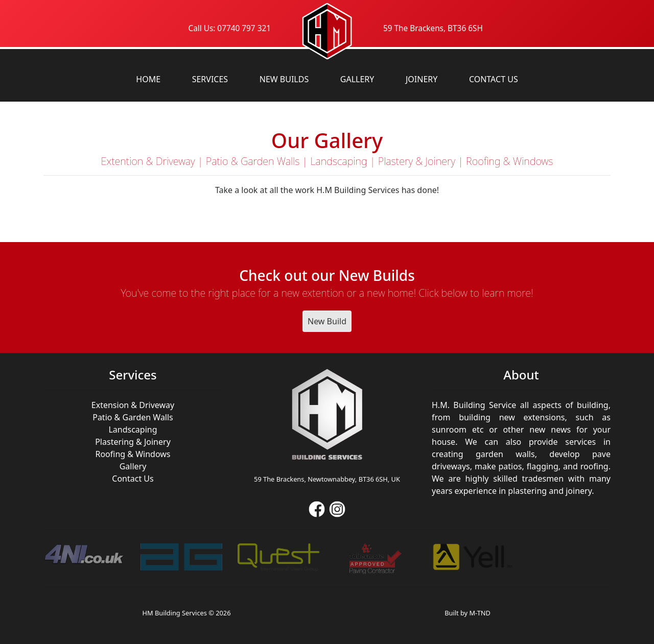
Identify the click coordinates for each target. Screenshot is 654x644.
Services (210, 79)
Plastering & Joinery (133, 442)
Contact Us (494, 79)
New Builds (284, 79)
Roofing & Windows (133, 454)
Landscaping (133, 430)
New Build (327, 321)
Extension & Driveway (133, 405)
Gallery (357, 79)
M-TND (480, 613)
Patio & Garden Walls (133, 417)
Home (148, 79)
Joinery (422, 79)
